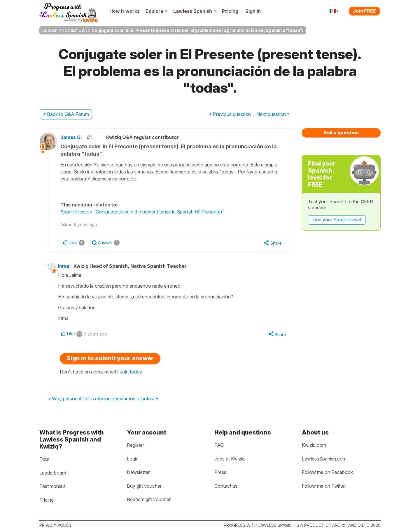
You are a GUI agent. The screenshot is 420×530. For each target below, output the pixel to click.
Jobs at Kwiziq (230, 459)
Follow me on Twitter (324, 486)
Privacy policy (56, 525)
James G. (74, 137)
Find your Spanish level (337, 220)
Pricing (230, 11)
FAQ (219, 445)
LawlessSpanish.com (324, 459)
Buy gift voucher (144, 486)
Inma (66, 266)
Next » (273, 114)
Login (133, 459)
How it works (125, 11)
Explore (156, 11)
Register (135, 445)
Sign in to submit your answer (110, 359)
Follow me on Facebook (327, 472)
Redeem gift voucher (149, 499)
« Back (66, 114)
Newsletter (138, 472)
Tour (44, 459)
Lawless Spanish (195, 11)
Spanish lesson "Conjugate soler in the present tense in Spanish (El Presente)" (145, 212)
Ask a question (341, 133)
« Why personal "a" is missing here (85, 400)
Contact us (226, 486)
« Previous (230, 114)
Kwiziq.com (314, 445)
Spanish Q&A (75, 30)
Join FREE (364, 11)
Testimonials (52, 486)
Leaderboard (53, 473)
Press (220, 472)
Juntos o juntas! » (140, 400)
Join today (131, 372)
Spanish (50, 30)
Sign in (253, 11)
